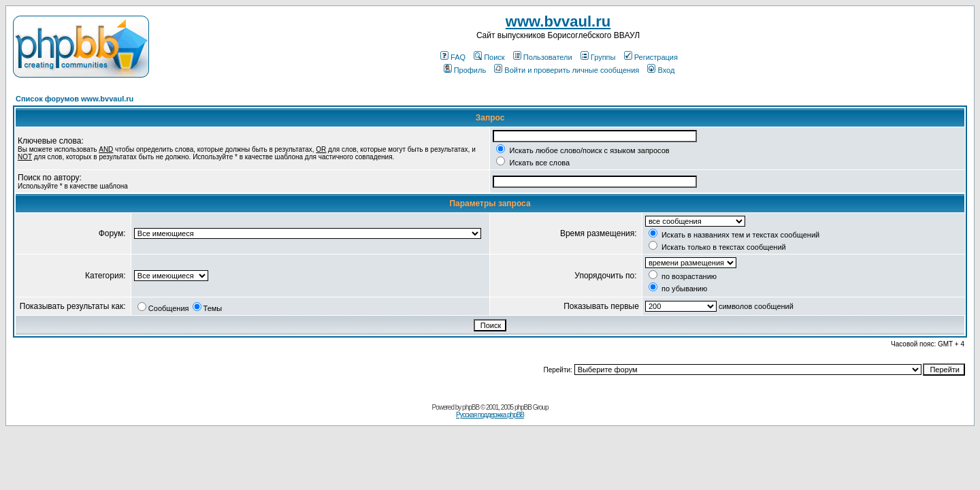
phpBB (471, 407)
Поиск (489, 57)
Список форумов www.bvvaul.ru (75, 99)
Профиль (465, 70)
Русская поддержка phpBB (490, 415)
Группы (598, 57)
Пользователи (543, 57)
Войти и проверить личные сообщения (567, 70)
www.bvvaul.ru (558, 21)
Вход (661, 70)
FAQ (453, 57)
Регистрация (651, 57)
